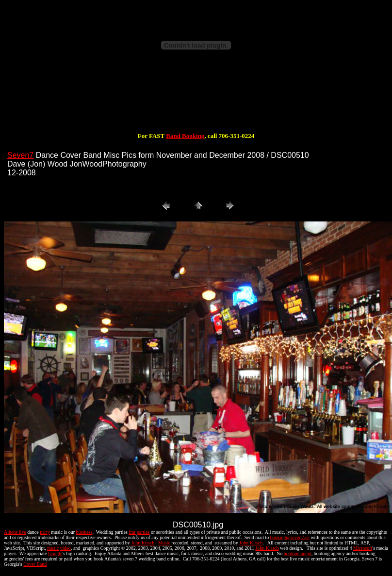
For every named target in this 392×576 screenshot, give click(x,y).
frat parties (139, 532)
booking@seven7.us (290, 537)
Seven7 (20, 155)
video (65, 548)
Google (55, 553)
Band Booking (185, 136)
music (53, 548)
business (84, 532)
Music (164, 543)
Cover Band (35, 564)
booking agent (298, 553)
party (45, 532)
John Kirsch (143, 543)
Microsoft (363, 548)
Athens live (15, 532)
